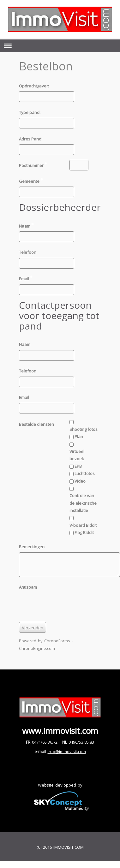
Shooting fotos (84, 429)
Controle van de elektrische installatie (83, 503)
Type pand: (30, 112)
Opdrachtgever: (34, 86)
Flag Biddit (84, 532)
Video (80, 481)
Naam (28, 226)
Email (27, 278)
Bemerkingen (32, 547)
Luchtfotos (85, 473)
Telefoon (28, 252)
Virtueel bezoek (77, 455)
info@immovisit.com (67, 752)
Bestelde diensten (36, 424)
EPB (78, 466)
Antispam (28, 587)
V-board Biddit (83, 525)
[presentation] (67, 605)
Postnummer (35, 165)
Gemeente (33, 181)
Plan (79, 437)
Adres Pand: (31, 139)
